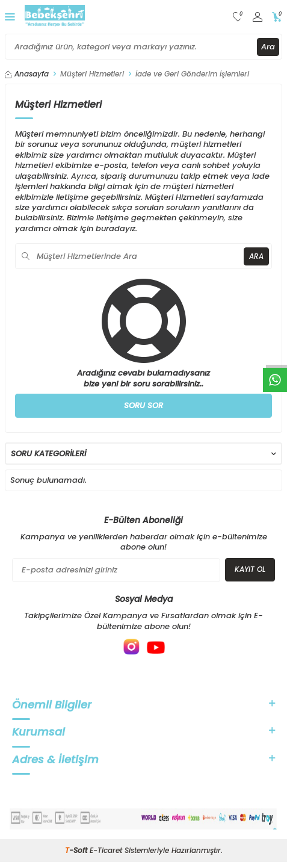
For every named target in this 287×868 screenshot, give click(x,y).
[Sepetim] (277, 17)
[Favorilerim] (238, 17)
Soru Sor (143, 405)
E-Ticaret (106, 850)
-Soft (77, 850)
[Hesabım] (258, 17)
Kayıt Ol (250, 569)
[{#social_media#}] (132, 647)
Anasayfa (27, 74)
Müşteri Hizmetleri (92, 74)
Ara (268, 47)
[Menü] (10, 17)
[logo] (55, 17)
